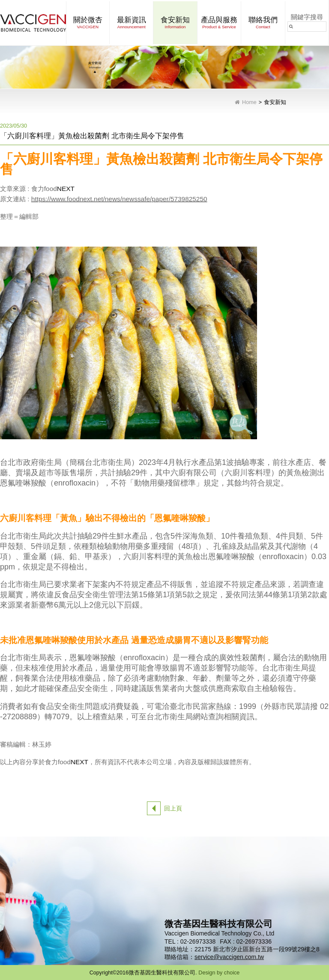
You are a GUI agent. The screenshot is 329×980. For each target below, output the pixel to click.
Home (249, 103)
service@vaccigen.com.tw (229, 957)
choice (232, 973)
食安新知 (275, 103)
